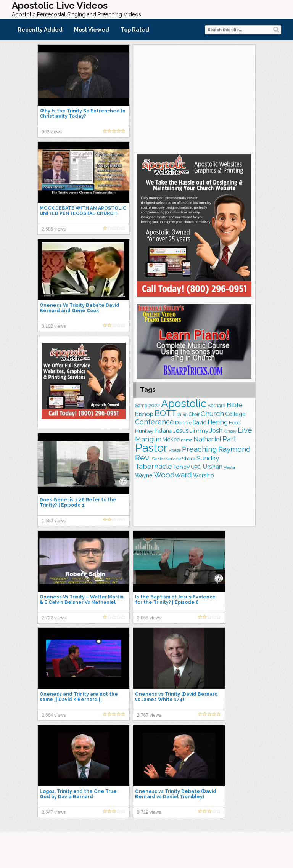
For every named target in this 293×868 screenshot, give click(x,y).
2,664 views (54, 715)
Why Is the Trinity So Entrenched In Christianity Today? (83, 114)
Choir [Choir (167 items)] (194, 414)
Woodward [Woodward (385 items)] (173, 475)
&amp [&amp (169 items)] (141, 406)
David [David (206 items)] (200, 422)
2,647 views (54, 812)
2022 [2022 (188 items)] (154, 405)
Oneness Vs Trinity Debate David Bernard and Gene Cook (80, 308)
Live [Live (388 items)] (245, 430)
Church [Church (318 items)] (212, 413)
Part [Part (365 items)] (229, 439)
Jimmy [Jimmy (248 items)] (199, 431)
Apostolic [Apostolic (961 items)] (184, 403)
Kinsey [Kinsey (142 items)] (230, 431)
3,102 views (54, 326)
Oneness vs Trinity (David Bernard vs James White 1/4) (176, 697)
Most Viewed (92, 30)
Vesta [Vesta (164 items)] (229, 467)
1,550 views (54, 521)
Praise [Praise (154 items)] (175, 450)
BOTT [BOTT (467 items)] (165, 413)
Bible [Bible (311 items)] (235, 405)
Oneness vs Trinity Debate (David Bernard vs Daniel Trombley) (176, 794)
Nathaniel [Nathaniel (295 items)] (207, 439)
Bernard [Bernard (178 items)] (217, 405)
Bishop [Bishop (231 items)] (144, 414)
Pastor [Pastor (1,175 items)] (151, 448)
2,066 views (149, 618)
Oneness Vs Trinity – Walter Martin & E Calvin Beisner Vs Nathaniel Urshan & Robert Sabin (82, 602)
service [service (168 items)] (173, 459)
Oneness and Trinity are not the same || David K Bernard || (79, 697)
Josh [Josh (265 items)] (216, 431)
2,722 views (54, 618)
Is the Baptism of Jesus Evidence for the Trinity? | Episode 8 (175, 600)
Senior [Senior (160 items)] (158, 459)
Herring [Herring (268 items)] (218, 422)
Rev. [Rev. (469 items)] (143, 458)
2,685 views (54, 229)
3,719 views (149, 812)
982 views (52, 132)
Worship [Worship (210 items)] (204, 475)
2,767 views (149, 715)
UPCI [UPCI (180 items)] (196, 467)
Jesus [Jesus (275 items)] (181, 431)
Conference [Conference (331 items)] (155, 422)
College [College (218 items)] (235, 414)
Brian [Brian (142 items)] (183, 414)
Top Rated (135, 30)
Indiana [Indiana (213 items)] (163, 431)
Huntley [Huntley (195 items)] (144, 431)
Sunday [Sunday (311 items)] (208, 458)
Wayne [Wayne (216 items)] (144, 475)
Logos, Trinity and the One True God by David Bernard (78, 794)
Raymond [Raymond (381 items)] (234, 449)
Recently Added (40, 30)
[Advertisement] (194, 98)
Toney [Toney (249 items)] (181, 467)
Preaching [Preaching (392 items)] (200, 449)
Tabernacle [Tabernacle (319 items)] (154, 466)
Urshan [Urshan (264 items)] (213, 467)
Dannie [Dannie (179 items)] (183, 423)
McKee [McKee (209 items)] (171, 440)
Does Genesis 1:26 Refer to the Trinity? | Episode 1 (78, 502)
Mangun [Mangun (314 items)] (148, 439)
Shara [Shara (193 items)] (189, 459)
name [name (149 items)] (187, 440)
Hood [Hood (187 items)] (235, 423)
